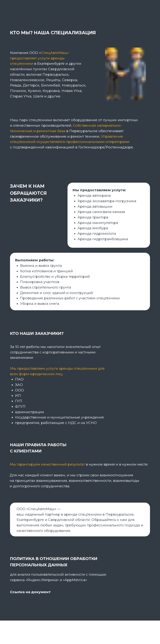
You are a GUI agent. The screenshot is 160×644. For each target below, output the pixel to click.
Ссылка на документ (30, 592)
